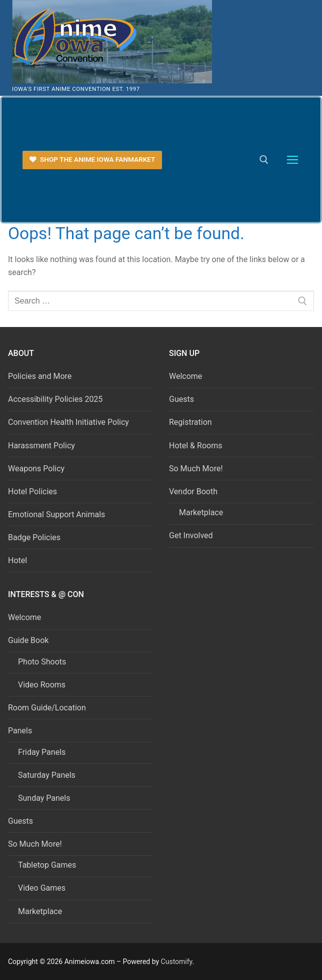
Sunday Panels (44, 798)
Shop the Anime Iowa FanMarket (92, 159)
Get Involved (191, 535)
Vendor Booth (194, 491)
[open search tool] (264, 160)
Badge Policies (34, 537)
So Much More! (196, 469)
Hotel (17, 560)
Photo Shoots (42, 662)
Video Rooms (42, 685)
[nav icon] (292, 160)
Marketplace (201, 512)
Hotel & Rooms (195, 446)
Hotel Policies (32, 491)
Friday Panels (42, 752)
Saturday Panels (47, 775)
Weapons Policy (36, 469)
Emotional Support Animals (56, 514)
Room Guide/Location (47, 708)
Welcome (185, 376)
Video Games (42, 888)
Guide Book (29, 640)
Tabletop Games (47, 865)
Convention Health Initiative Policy (68, 422)
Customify (177, 962)
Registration (190, 422)
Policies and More (40, 376)
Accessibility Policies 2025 (55, 399)
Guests (181, 399)
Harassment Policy (41, 446)
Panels (21, 731)
